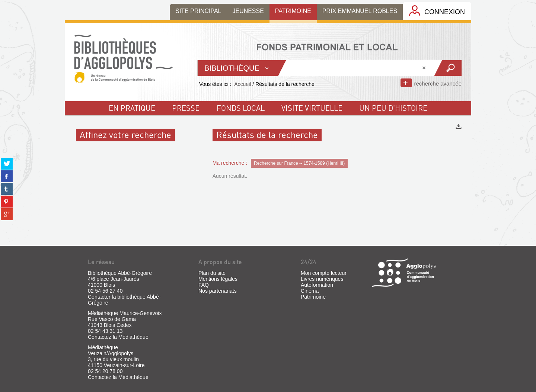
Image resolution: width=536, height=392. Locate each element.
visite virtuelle (312, 108)
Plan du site (212, 273)
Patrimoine (313, 297)
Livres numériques (322, 279)
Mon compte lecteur (324, 273)
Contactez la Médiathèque (118, 337)
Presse (186, 108)
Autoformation (317, 285)
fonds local (241, 108)
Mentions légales (218, 279)
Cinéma (310, 291)
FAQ (204, 285)
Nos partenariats (218, 291)
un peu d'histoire (393, 108)
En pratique (132, 108)
